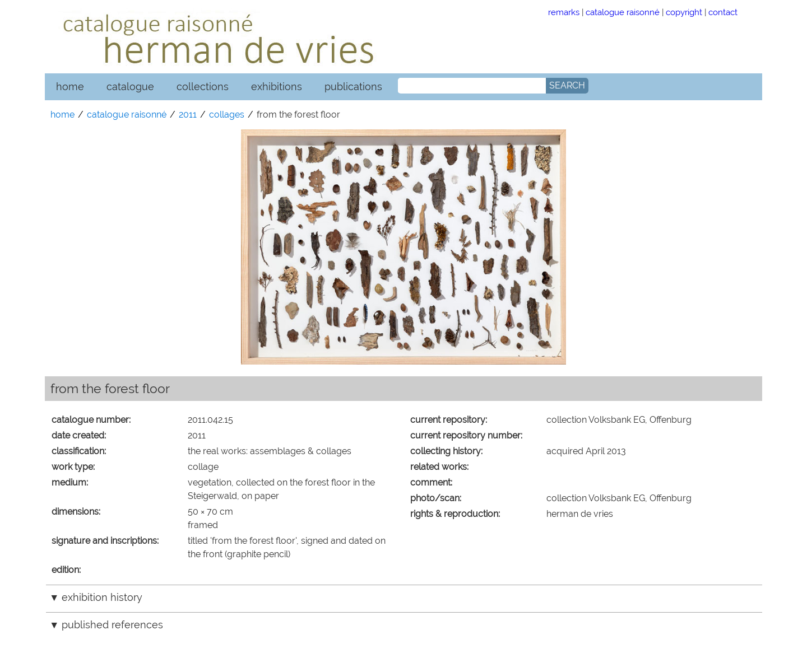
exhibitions (277, 87)
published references (112, 625)
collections (203, 87)
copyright (684, 12)
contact (723, 12)
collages (227, 115)
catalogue (130, 87)
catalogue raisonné (623, 12)
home (70, 87)
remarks (564, 12)
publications (353, 87)
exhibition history (102, 597)
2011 (188, 115)
